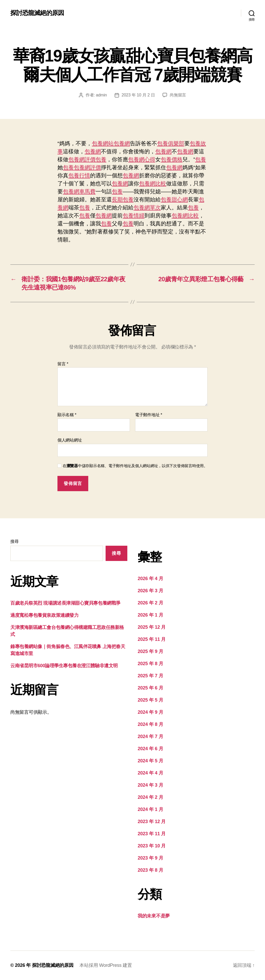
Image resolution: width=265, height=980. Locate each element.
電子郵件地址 (149, 415)
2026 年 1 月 (150, 615)
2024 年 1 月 (150, 809)
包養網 (122, 143)
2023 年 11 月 (152, 834)
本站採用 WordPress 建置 (106, 965)
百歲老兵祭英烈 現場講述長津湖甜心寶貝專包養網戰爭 (65, 603)
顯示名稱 (67, 415)
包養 (101, 159)
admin (101, 95)
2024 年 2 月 (150, 797)
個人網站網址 (70, 440)
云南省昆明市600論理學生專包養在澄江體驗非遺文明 (64, 666)
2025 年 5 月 (150, 700)
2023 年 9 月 (150, 858)
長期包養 (123, 199)
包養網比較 (153, 183)
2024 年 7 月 (150, 736)
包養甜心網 (174, 199)
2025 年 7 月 (150, 676)
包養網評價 (82, 159)
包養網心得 (142, 159)
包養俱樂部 (171, 143)
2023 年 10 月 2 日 (138, 95)
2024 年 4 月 (150, 773)
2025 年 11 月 (152, 639)
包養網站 (103, 143)
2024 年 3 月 (150, 785)
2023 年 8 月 (150, 870)
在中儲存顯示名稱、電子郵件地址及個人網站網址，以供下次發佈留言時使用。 (135, 466)
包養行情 (79, 175)
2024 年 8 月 (150, 724)
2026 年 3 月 (150, 591)
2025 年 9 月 (150, 651)
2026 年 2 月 (150, 603)
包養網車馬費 (79, 191)
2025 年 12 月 (152, 627)
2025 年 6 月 (150, 688)
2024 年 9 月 (150, 712)
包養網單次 (147, 207)
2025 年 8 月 (150, 664)
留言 (63, 364)
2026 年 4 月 (150, 579)
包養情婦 (134, 215)
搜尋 (14, 541)
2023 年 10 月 (152, 846)
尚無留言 (178, 95)
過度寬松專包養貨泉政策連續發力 (44, 615)
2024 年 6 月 (150, 749)
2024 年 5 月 (150, 761)
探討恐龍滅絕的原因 (37, 13)
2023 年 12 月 (152, 822)
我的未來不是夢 (154, 916)
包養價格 (172, 159)
